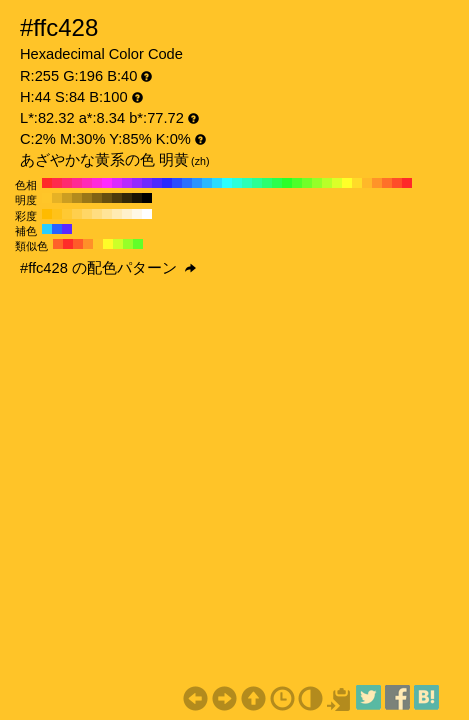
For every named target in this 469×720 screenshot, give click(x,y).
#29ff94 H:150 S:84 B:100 (257, 183)
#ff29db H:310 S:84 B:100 (97, 183)
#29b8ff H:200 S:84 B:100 (207, 183)
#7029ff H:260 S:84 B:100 (147, 183)
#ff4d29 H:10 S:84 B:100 (397, 183)
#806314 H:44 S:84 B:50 (97, 198)
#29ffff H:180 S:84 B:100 (227, 183)
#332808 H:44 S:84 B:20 (127, 198)
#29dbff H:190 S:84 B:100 (217, 183)
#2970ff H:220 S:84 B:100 (187, 183)
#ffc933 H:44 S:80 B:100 (67, 214)
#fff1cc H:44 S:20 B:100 (127, 214)
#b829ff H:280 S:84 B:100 (127, 183)
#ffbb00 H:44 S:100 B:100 (47, 214)
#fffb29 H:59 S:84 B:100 (108, 244)
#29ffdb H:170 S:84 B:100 (237, 183)
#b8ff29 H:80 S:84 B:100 (327, 183)
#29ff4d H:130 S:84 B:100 (277, 183)
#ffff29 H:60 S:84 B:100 (347, 183)
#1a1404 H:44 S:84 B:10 (137, 198)
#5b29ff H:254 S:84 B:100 (67, 229)
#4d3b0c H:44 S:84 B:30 (117, 198)
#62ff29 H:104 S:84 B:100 (138, 244)
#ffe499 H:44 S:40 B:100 (107, 214)
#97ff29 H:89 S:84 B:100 (128, 244)
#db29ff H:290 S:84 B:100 (117, 183)
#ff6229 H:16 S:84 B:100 (58, 244)
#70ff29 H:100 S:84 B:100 (307, 183)
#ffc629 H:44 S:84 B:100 (47, 198)
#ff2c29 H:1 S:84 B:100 (68, 244)
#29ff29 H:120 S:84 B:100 (287, 183)
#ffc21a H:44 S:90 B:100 (57, 214)
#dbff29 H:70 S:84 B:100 (337, 183)
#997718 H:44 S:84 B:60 (87, 198)
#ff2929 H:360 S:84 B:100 (47, 183)
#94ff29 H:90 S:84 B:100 (317, 183)
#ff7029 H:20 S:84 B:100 (387, 183)
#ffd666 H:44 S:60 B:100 (87, 214)
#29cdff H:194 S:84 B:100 (47, 229)
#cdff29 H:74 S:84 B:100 (118, 244)
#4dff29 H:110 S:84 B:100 (297, 183)
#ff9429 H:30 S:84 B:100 (377, 183)
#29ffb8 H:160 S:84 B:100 (247, 183)
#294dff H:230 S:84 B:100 (177, 183)
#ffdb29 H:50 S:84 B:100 (357, 183)
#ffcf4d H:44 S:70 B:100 (77, 214)
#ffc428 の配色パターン (108, 268)
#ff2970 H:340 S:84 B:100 (67, 183)
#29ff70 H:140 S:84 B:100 (267, 183)
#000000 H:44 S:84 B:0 (147, 198)
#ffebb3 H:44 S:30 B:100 (117, 214)
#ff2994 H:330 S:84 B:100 (77, 183)
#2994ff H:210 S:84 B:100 (197, 183)
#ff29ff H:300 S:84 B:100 (107, 183)
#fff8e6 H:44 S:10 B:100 (137, 214)
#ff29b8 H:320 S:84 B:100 (87, 183)
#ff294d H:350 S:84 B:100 (57, 183)
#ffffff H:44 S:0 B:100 (147, 214)
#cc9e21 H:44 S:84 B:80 (67, 198)
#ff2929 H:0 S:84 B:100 (407, 183)
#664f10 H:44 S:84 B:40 (107, 198)
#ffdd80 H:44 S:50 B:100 (97, 214)
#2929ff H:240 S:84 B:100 (167, 183)
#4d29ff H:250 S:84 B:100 (157, 183)
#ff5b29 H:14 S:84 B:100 (78, 244)
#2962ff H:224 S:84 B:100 (57, 229)
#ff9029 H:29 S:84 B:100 (88, 244)
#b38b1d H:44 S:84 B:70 (77, 198)
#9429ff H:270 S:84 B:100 (137, 183)
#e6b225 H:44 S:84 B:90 (57, 198)
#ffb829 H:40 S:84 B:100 (367, 183)
